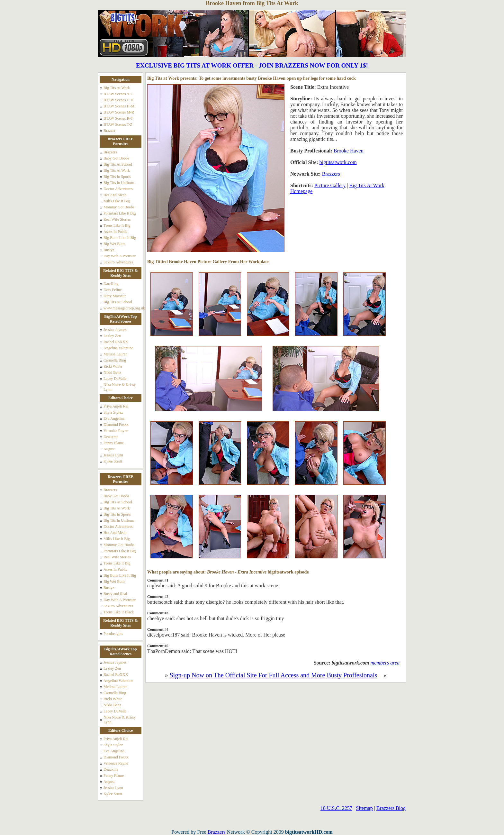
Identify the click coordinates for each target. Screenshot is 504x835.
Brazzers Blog (391, 808)
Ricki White (113, 366)
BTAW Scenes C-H (118, 100)
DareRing (111, 284)
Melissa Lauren (115, 354)
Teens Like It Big (117, 225)
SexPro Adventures (118, 262)
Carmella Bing (115, 360)
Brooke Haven (349, 151)
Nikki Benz (112, 372)
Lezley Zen (112, 336)
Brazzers (110, 152)
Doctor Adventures (118, 189)
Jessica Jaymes (115, 330)
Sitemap (364, 808)
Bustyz (109, 250)
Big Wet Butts (114, 244)
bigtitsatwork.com (338, 162)
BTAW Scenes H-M (119, 106)
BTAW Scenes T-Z (118, 124)
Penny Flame (114, 443)
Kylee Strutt (113, 461)
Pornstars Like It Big (120, 213)
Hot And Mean (115, 195)
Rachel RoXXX (116, 342)
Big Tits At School (118, 164)
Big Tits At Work (117, 88)
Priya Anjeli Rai (116, 406)
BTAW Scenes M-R (119, 112)
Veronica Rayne (116, 431)
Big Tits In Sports (117, 177)
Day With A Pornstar (120, 256)
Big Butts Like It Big (120, 238)
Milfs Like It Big (117, 201)
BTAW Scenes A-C (118, 94)
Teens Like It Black (119, 612)
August (109, 449)
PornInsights (113, 634)
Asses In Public (116, 232)
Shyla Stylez (113, 412)
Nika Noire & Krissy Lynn (120, 387)
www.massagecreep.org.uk (123, 308)
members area (385, 663)
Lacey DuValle (115, 379)
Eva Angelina (114, 418)
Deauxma (111, 437)
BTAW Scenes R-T (118, 118)
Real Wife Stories (117, 219)
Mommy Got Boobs (119, 207)
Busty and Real (115, 594)
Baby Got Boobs (116, 158)
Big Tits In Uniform (119, 183)
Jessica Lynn (113, 455)
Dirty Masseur (115, 296)
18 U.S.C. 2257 (336, 808)
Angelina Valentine (118, 348)
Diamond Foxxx (116, 425)
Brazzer (109, 131)
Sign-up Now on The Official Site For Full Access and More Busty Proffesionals (274, 675)
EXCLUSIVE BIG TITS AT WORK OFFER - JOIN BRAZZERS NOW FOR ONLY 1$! (252, 65)
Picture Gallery (330, 185)
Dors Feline (113, 290)
